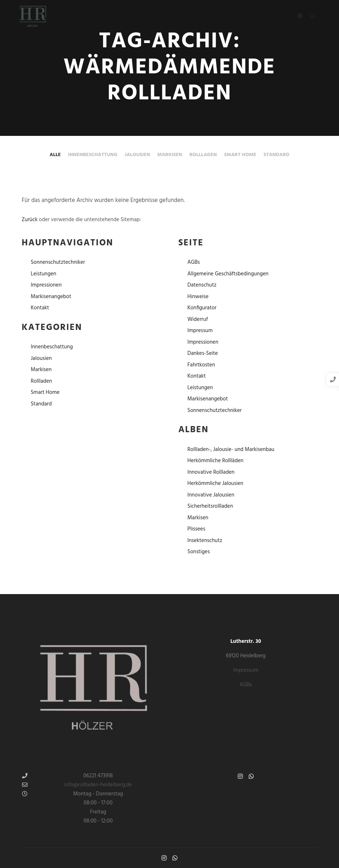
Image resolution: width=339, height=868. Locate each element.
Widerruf (198, 319)
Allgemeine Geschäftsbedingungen (228, 274)
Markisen (170, 155)
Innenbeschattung (93, 155)
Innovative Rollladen (211, 472)
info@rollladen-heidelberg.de (77, 785)
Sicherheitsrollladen (210, 506)
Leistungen (44, 274)
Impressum (200, 331)
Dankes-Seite (203, 353)
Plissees (196, 529)
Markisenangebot (51, 297)
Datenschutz (202, 285)
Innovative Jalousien (211, 495)
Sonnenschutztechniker (58, 262)
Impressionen (46, 285)
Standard (276, 155)
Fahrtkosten (201, 365)
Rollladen (203, 155)
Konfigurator (202, 308)
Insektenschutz (205, 541)
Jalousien (137, 155)
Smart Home (240, 155)
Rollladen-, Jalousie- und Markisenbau (231, 450)
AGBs (194, 262)
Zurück (30, 220)
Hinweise (198, 297)
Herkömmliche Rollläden (216, 461)
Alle (55, 155)
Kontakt (40, 308)
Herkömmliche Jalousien (216, 484)
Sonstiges (199, 552)
